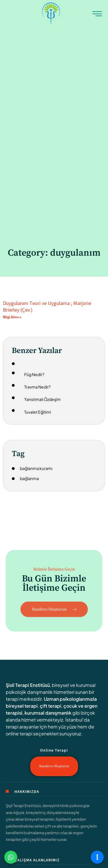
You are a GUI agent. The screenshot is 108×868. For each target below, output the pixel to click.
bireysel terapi (22, 706)
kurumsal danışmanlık (48, 713)
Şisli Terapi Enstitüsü (28, 685)
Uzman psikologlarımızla (70, 699)
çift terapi (51, 706)
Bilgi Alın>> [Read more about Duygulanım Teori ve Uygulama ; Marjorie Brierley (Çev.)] (12, 317)
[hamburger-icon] (97, 14)
